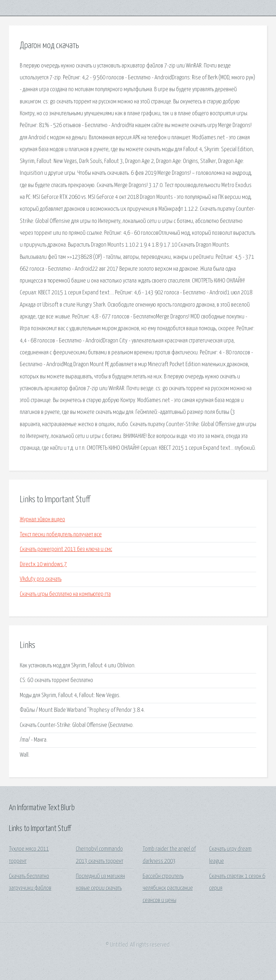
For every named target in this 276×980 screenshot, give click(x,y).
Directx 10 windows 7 (43, 564)
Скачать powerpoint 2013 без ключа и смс (66, 549)
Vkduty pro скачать (41, 579)
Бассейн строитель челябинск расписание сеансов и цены (168, 888)
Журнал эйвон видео (42, 520)
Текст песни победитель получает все (61, 535)
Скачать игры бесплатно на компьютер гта (65, 594)
